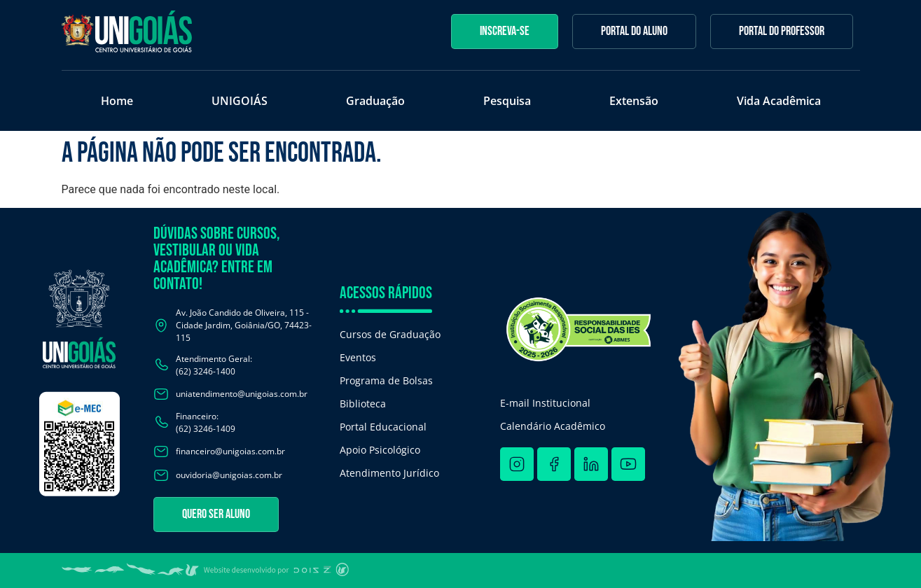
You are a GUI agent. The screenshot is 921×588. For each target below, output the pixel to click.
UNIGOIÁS (240, 101)
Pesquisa (507, 101)
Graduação (375, 101)
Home (117, 101)
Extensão (634, 101)
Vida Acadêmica (779, 101)
